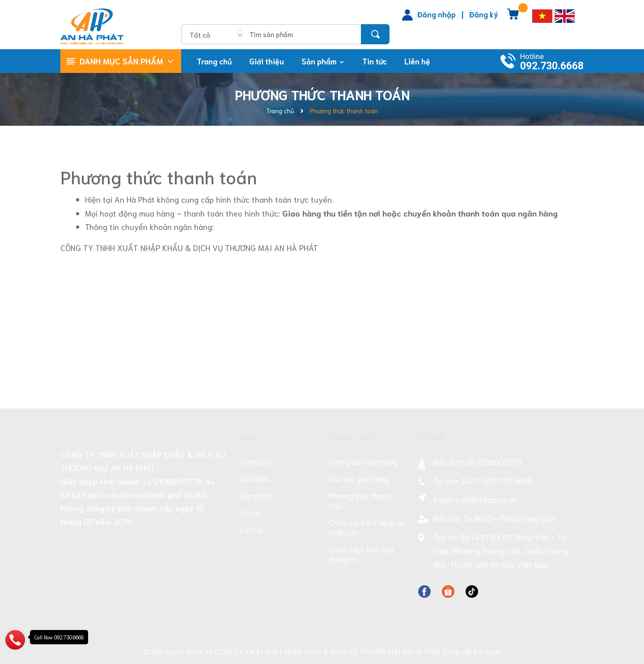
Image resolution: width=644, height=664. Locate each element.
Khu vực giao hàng (359, 478)
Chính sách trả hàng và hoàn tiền (366, 527)
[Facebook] (424, 589)
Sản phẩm (256, 495)
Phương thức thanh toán (159, 176)
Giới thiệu (255, 478)
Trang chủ (255, 461)
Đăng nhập (436, 14)
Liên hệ (251, 529)
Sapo (493, 651)
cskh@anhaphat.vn (486, 499)
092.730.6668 (552, 66)
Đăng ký (484, 14)
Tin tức (251, 512)
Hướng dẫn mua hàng (363, 461)
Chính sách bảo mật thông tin (361, 554)
